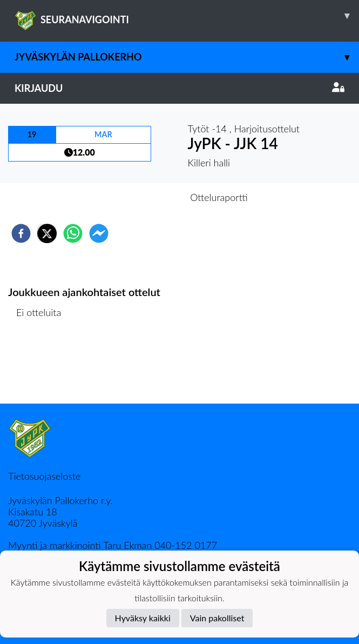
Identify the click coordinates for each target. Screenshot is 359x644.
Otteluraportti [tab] (219, 197)
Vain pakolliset (217, 618)
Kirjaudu (179, 88)
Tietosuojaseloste (44, 476)
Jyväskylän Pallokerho (187, 57)
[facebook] (21, 233)
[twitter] (47, 233)
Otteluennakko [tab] (142, 197)
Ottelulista (43, 367)
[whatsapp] (73, 233)
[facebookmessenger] (99, 233)
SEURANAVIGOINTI (187, 16)
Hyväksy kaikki (143, 618)
